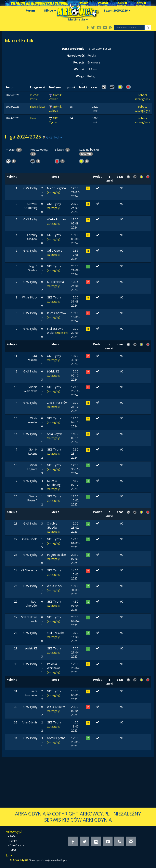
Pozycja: (79, 62)
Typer (13, 850)
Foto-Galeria (17, 845)
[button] (148, 27)
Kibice (50, 10)
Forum (30, 10)
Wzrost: (80, 69)
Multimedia (78, 19)
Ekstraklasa (37, 107)
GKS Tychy (54, 120)
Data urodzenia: (74, 49)
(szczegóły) (54, 192)
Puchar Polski (34, 97)
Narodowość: (76, 55)
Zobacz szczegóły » (142, 97)
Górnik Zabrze (55, 97)
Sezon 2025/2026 (117, 10)
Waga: (81, 76)
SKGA (13, 836)
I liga (33, 118)
